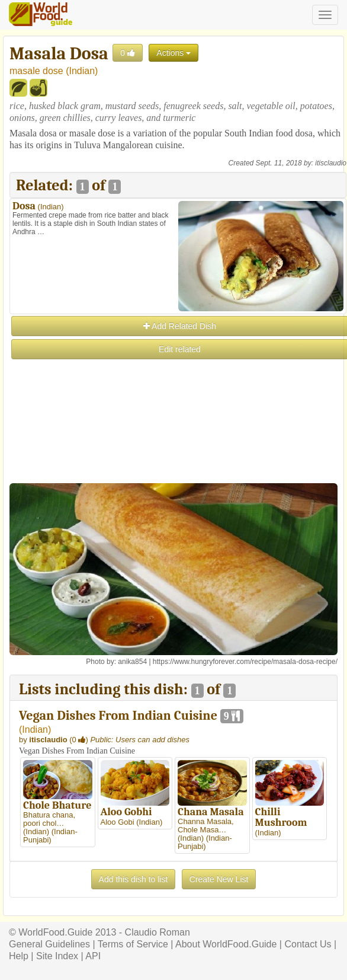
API (93, 956)
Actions (173, 53)
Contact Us (308, 944)
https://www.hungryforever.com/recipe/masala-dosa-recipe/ (245, 662)
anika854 (132, 662)
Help (19, 956)
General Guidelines (49, 944)
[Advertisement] (177, 444)
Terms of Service (133, 944)
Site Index (57, 956)
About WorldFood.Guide (226, 944)
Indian (82, 71)
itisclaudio (331, 163)
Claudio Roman (158, 932)
